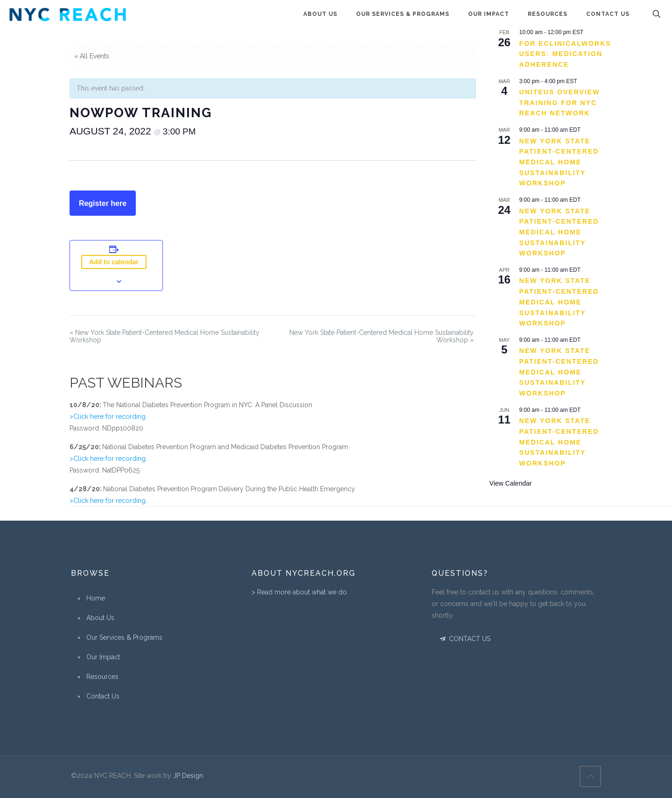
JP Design (188, 776)
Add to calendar (114, 262)
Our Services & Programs (124, 637)
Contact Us (103, 696)
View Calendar (511, 483)
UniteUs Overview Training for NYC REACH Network (560, 102)
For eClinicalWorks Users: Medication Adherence (565, 54)
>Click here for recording (108, 417)
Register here (103, 203)
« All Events (92, 56)
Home (96, 598)
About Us (100, 618)
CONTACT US (464, 639)
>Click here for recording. (108, 459)
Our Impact (103, 657)
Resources (102, 677)
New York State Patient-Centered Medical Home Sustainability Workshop (559, 162)
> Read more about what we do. (300, 592)
